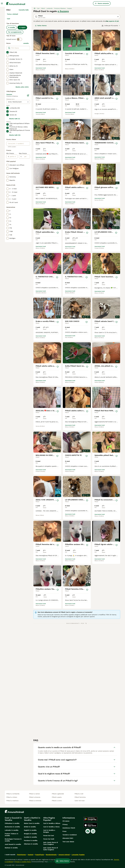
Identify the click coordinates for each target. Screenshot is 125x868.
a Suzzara (63, 11)
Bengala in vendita (30, 834)
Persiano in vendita (31, 841)
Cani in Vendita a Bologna (49, 831)
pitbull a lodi (79, 794)
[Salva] (58, 54)
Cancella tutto (24, 10)
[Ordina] (111, 26)
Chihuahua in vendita (12, 823)
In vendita (12, 27)
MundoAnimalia (51, 855)
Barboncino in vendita (12, 827)
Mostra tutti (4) (15, 119)
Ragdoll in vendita (30, 830)
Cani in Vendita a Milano (52, 823)
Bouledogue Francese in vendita (13, 840)
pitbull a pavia (57, 797)
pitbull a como (57, 801)
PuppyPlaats (40, 855)
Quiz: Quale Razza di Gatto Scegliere (51, 849)
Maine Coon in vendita (32, 823)
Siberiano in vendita (31, 844)
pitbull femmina (80, 797)
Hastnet (31, 855)
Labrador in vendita (12, 830)
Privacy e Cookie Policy (23, 862)
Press (64, 831)
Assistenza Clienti (69, 828)
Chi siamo (66, 821)
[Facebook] (88, 831)
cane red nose (80, 801)
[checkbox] (8, 52)
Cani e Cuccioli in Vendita (13, 819)
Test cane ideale (68, 842)
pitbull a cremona (35, 801)
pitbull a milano (12, 797)
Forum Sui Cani (49, 836)
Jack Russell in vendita (13, 844)
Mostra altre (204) (22, 87)
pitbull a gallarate (58, 794)
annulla (26, 43)
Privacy (65, 824)
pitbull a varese (34, 794)
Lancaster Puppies (78, 855)
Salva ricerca (41, 26)
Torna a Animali (12, 14)
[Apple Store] (90, 825)
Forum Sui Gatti (49, 839)
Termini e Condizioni (70, 835)
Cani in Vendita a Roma (51, 827)
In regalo (22, 27)
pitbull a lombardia (13, 794)
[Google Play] (90, 819)
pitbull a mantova (12, 801)
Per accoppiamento (15, 32)
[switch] (19, 39)
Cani (8, 19)
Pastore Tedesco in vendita (11, 835)
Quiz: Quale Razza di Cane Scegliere (51, 843)
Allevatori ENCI (68, 838)
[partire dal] (13, 157)
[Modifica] (28, 95)
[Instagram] (93, 831)
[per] (26, 157)
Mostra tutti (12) (15, 135)
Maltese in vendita (11, 848)
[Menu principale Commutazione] (2, 3)
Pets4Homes (21, 855)
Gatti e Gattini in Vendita (32, 819)
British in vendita (30, 827)
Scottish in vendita (30, 837)
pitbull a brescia (35, 797)
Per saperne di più (112, 21)
